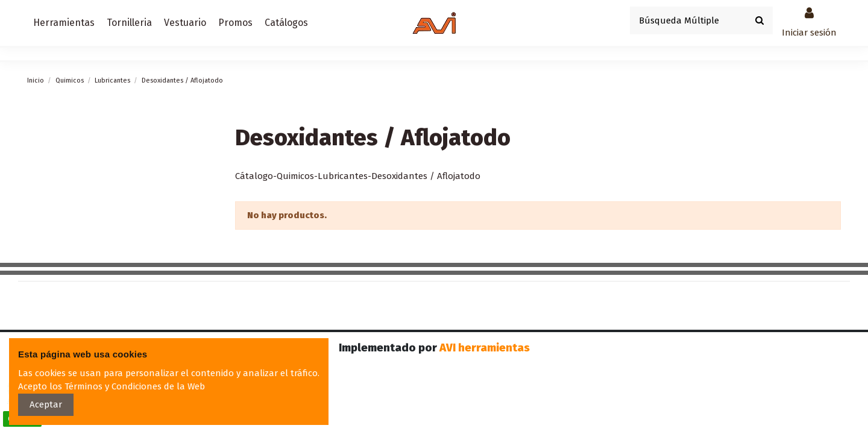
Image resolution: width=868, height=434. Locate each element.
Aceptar (46, 404)
